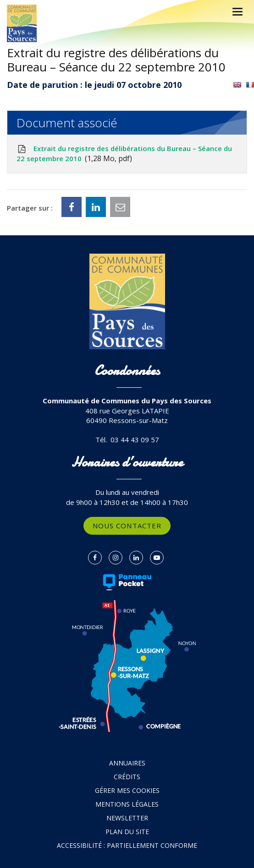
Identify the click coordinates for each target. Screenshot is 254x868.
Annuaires (127, 763)
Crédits (127, 777)
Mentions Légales (127, 804)
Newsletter (127, 818)
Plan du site (127, 832)
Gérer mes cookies (127, 790)
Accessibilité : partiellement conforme (127, 845)
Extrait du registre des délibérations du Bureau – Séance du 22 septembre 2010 (124, 154)
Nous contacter (127, 526)
